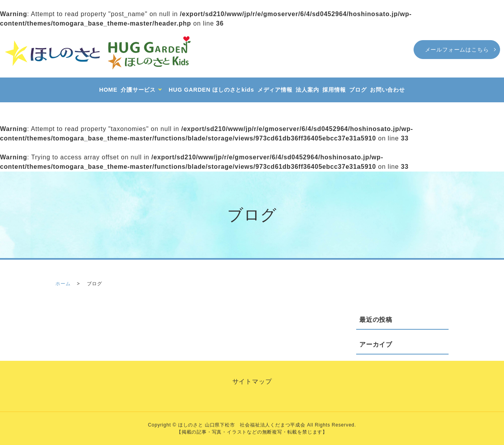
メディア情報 (275, 90)
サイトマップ (252, 381)
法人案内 (307, 90)
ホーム (63, 284)
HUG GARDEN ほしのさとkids (211, 90)
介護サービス (138, 90)
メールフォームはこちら (457, 50)
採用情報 (334, 90)
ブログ (358, 90)
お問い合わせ (387, 90)
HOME (108, 90)
